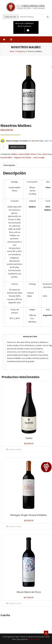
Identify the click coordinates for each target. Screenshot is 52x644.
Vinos (45, 154)
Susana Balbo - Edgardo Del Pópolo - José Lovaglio (23, 158)
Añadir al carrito (17, 147)
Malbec (14, 154)
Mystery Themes (34, 639)
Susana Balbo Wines (27, 154)
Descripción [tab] (9, 165)
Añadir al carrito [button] (15, 449)
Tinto (39, 154)
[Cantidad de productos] (4, 147)
